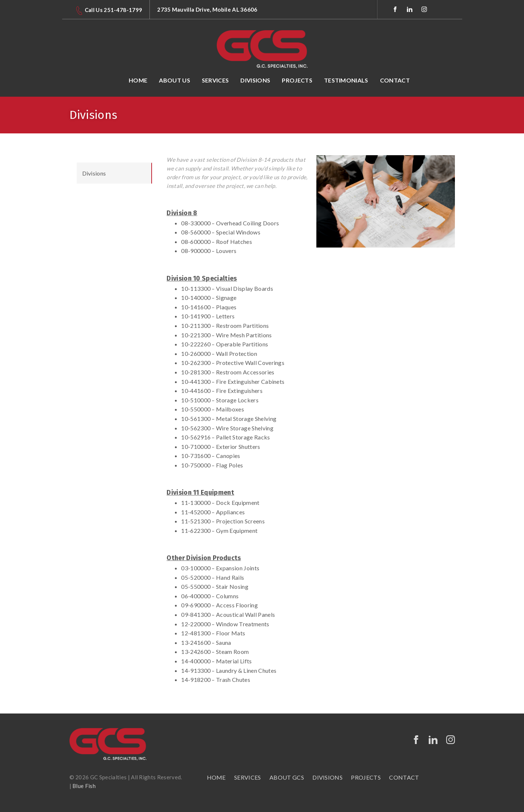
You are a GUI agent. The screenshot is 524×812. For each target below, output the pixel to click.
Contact (395, 80)
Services (215, 80)
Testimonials (346, 80)
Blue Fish (84, 786)
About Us (175, 80)
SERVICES (248, 777)
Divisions (255, 80)
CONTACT (404, 777)
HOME (216, 777)
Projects (297, 80)
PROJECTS (366, 777)
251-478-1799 (123, 10)
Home (138, 80)
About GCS (287, 777)
